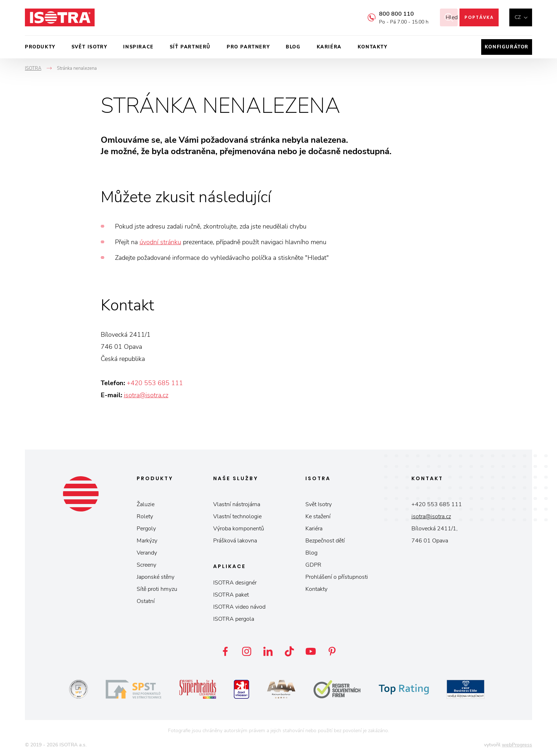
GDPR (313, 565)
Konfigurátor (507, 47)
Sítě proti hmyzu (157, 589)
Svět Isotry (319, 504)
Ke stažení (318, 516)
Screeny (146, 565)
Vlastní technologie (237, 516)
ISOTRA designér (235, 583)
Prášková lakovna (235, 541)
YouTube (311, 651)
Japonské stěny (156, 577)
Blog (293, 47)
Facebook (225, 651)
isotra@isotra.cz (146, 395)
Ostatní (146, 601)
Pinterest (332, 651)
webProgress (517, 745)
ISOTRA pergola (234, 619)
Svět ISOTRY (90, 47)
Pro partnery (248, 47)
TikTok (289, 651)
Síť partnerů (190, 47)
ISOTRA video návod (239, 607)
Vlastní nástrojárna (237, 504)
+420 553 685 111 (155, 383)
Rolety (145, 516)
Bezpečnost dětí (325, 541)
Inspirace (138, 47)
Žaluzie (146, 504)
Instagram (247, 651)
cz (518, 17)
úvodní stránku (160, 242)
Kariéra (329, 47)
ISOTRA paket (231, 595)
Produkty (40, 47)
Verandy (147, 553)
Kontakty (373, 47)
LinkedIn (268, 651)
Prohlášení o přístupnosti (337, 577)
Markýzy (147, 541)
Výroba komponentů (239, 529)
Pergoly (146, 529)
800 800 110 (388, 14)
